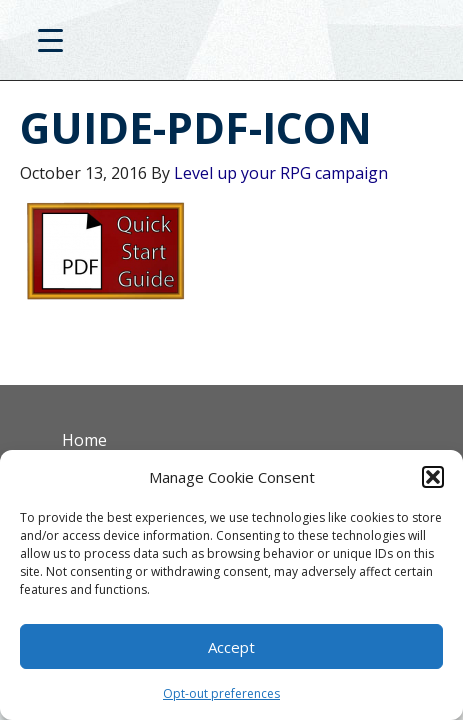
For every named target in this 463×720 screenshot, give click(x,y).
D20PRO (231, 45)
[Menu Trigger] (50, 39)
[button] (433, 477)
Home (84, 440)
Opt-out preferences (221, 693)
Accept (231, 647)
